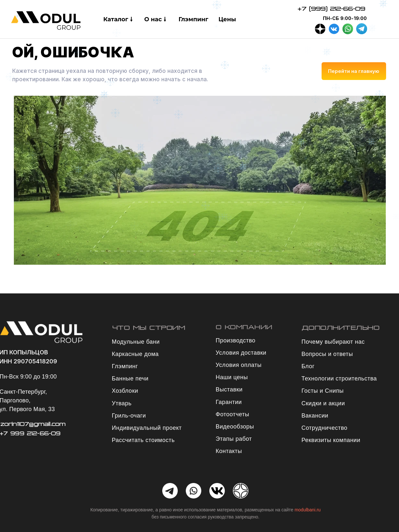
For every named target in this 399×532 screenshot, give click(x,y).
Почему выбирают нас (333, 342)
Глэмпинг (125, 366)
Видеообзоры (235, 427)
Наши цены (232, 377)
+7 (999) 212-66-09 (331, 9)
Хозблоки (125, 391)
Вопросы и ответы (327, 354)
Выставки (229, 389)
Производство (236, 340)
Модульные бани (136, 342)
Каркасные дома (135, 354)
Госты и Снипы (323, 391)
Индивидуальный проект (147, 428)
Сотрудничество (325, 428)
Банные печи (130, 379)
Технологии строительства (339, 379)
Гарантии (229, 402)
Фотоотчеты (233, 414)
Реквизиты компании (331, 440)
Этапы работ (234, 439)
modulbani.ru (308, 510)
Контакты (229, 451)
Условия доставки (241, 353)
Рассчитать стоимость (143, 440)
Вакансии (315, 416)
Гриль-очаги (129, 416)
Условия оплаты (239, 365)
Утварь (122, 403)
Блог (308, 366)
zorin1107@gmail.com (33, 424)
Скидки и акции (323, 403)
